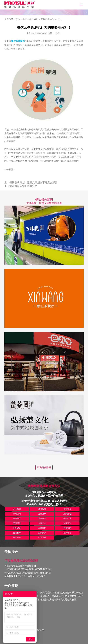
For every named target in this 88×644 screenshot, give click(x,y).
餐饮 (25, 19)
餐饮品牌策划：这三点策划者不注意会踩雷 (33, 183)
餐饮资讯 (34, 19)
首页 (18, 19)
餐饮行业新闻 (48, 19)
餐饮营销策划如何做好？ (23, 186)
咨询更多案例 (44, 467)
